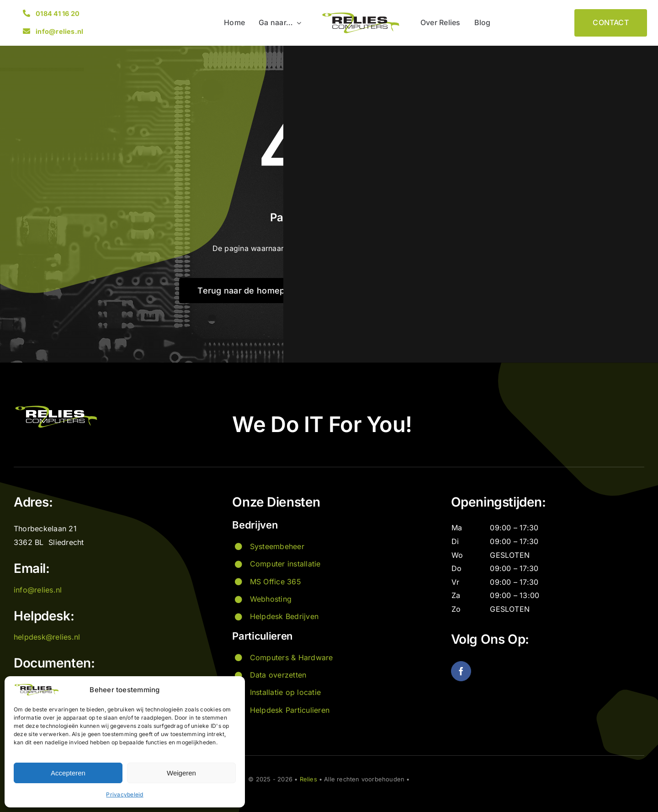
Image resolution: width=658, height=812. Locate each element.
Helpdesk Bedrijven (284, 616)
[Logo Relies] (361, 15)
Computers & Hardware (292, 657)
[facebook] (461, 671)
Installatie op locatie (285, 692)
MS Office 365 (276, 582)
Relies (308, 779)
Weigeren (181, 773)
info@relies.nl (59, 31)
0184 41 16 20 (58, 13)
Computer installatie (285, 564)
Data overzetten (278, 675)
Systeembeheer (277, 546)
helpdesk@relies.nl (47, 637)
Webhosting (271, 599)
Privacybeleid (125, 794)
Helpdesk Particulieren (290, 710)
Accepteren (68, 773)
